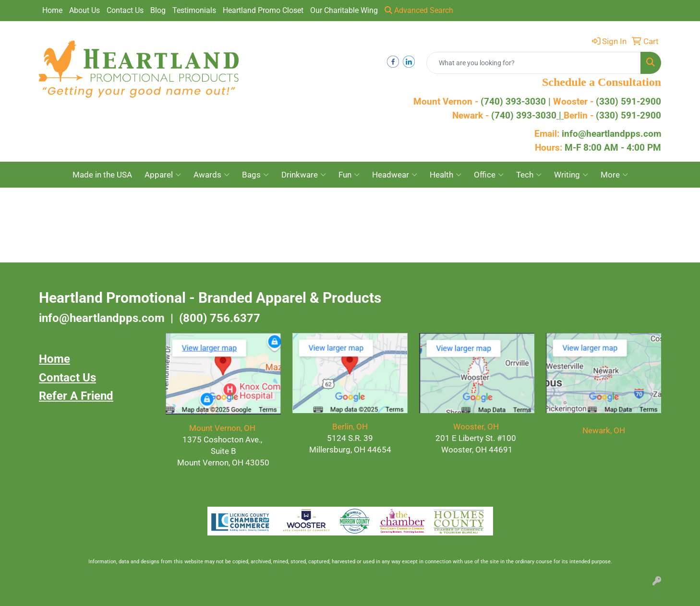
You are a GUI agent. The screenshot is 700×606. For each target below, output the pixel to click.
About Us (84, 10)
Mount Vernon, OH (223, 428)
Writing (571, 175)
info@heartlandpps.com (611, 134)
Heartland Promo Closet (263, 10)
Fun (349, 175)
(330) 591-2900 (628, 102)
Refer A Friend (76, 396)
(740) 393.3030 (223, 474)
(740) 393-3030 (527, 116)
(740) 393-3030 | (517, 102)
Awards (211, 175)
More (614, 175)
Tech (529, 175)
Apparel (163, 175)
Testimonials (194, 10)
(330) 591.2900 (348, 461)
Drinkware (304, 175)
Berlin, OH (350, 427)
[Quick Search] (534, 63)
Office (489, 175)
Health (446, 175)
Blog (158, 10)
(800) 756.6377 (220, 318)
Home (52, 10)
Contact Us (125, 10)
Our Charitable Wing (344, 10)
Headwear (395, 175)
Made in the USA (102, 175)
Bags (255, 175)
